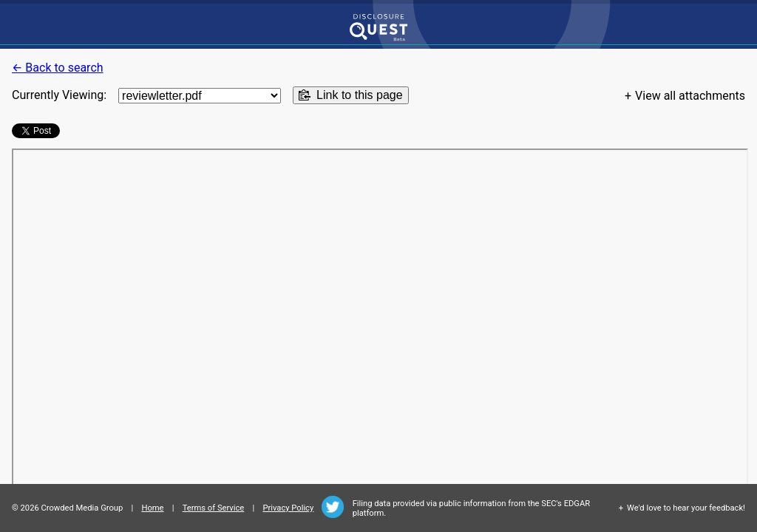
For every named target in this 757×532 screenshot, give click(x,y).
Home (152, 508)
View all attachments (690, 96)
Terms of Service (214, 508)
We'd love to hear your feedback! (686, 508)
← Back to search (58, 68)
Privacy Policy (288, 508)
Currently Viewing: (59, 95)
